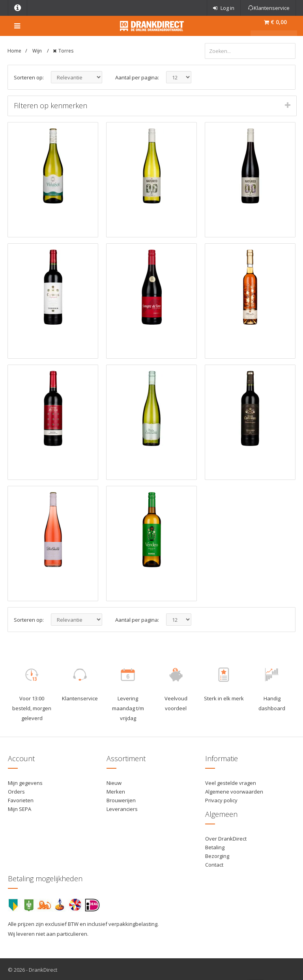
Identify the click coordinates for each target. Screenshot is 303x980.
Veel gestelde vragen (231, 781)
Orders (16, 790)
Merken (116, 790)
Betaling (215, 846)
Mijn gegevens (25, 781)
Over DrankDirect (226, 837)
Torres (66, 51)
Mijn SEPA (20, 808)
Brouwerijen (121, 799)
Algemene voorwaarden (234, 790)
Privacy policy (221, 799)
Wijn (38, 51)
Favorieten (21, 799)
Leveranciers (122, 808)
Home (14, 51)
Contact (214, 863)
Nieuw (114, 781)
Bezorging (217, 854)
